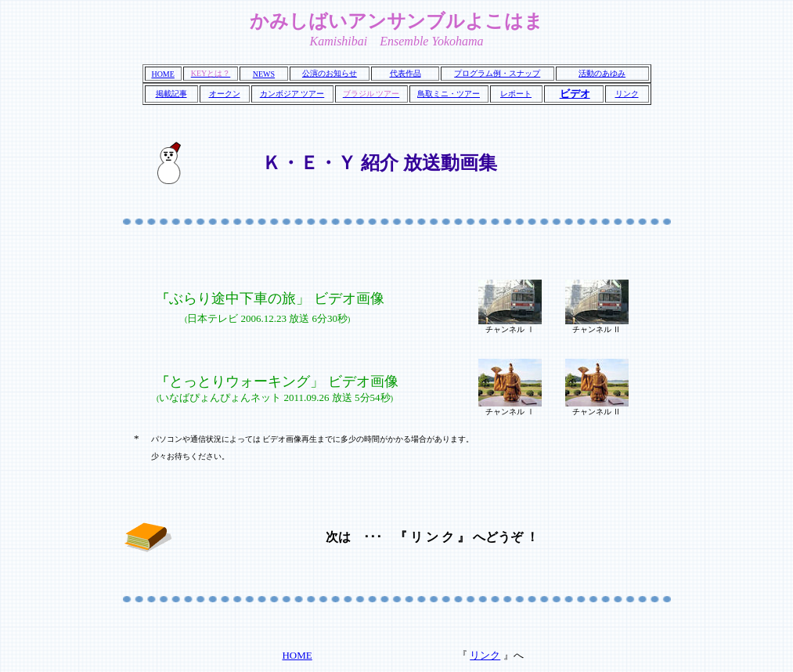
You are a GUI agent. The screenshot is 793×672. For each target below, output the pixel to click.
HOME (162, 74)
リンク (627, 94)
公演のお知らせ (330, 73)
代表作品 (406, 73)
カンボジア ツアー (292, 94)
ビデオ (575, 94)
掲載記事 (171, 94)
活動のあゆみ (602, 73)
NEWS (264, 74)
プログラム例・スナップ (497, 73)
